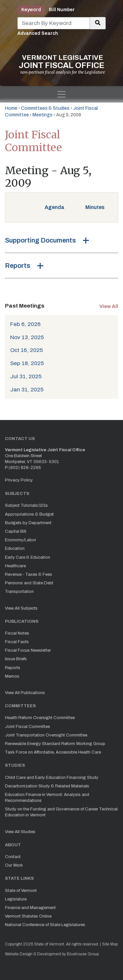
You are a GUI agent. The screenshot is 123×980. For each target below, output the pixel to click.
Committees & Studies (45, 108)
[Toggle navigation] (61, 94)
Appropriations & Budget (29, 514)
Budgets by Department (28, 523)
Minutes (95, 207)
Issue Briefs (16, 659)
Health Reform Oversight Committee (40, 718)
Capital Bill (16, 531)
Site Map (110, 944)
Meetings (42, 115)
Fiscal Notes (17, 633)
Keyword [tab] (31, 10)
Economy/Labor (20, 540)
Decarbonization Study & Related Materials (47, 786)
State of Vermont (21, 891)
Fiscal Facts (17, 642)
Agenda (54, 207)
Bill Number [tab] (62, 10)
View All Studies (20, 832)
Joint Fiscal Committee (27, 727)
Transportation (19, 592)
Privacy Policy (19, 480)
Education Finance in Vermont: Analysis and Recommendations (47, 798)
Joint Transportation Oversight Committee (46, 735)
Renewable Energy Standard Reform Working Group (55, 744)
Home (11, 108)
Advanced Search (38, 33)
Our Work (14, 865)
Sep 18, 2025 (27, 363)
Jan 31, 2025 (27, 390)
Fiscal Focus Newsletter (28, 650)
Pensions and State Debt (29, 583)
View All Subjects (21, 608)
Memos (12, 676)
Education (15, 548)
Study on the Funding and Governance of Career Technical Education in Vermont (61, 812)
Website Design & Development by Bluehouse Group (52, 954)
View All (109, 306)
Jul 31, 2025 (26, 376)
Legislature (16, 899)
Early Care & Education (28, 557)
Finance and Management (30, 908)
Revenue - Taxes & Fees (29, 574)
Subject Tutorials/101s (26, 505)
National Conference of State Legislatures (45, 925)
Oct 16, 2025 (27, 350)
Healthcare (15, 566)
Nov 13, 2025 (27, 337)
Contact (13, 857)
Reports (18, 266)
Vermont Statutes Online (28, 916)
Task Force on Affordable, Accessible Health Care (53, 752)
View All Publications (25, 693)
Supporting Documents (40, 240)
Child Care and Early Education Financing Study (52, 778)
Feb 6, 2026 (25, 324)
